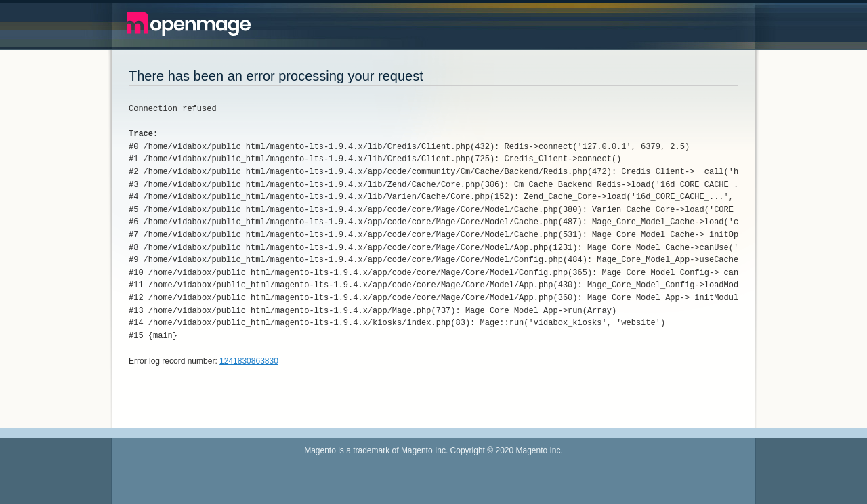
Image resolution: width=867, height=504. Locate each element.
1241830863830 (249, 361)
